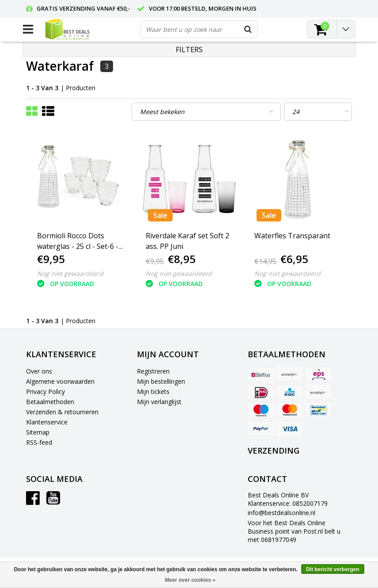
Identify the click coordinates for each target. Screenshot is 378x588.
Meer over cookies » (190, 580)
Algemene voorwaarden (60, 381)
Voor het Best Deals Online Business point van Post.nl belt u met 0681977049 (294, 531)
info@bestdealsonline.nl (282, 513)
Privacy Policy (45, 391)
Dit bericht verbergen (333, 569)
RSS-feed (39, 442)
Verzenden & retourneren (62, 412)
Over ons (39, 371)
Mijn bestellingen (161, 381)
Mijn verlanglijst (159, 402)
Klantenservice (47, 422)
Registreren (153, 371)
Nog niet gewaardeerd (70, 273)
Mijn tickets (153, 391)
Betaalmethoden (50, 402)
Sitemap (38, 432)
